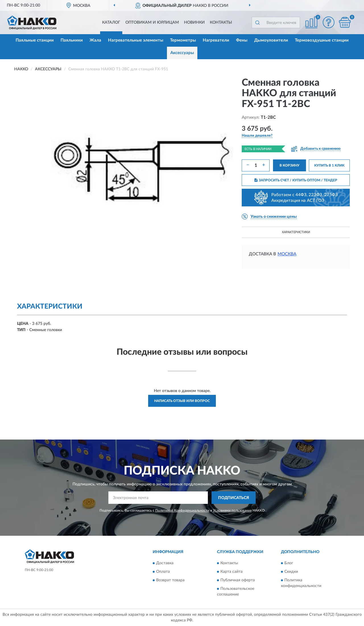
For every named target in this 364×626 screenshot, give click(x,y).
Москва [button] (287, 254)
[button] (328, 22)
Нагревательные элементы (136, 40)
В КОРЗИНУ (289, 165)
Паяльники (72, 40)
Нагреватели (216, 40)
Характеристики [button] (296, 232)
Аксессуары (182, 53)
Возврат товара (170, 580)
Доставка (165, 563)
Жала (95, 40)
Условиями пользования (232, 510)
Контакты (221, 22)
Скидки (291, 572)
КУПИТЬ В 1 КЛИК (329, 165)
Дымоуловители (271, 40)
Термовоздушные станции (322, 40)
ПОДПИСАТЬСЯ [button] (234, 498)
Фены (242, 40)
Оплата (163, 572)
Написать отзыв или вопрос (182, 401)
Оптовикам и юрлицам (152, 22)
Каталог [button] (111, 22)
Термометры (183, 40)
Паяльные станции (35, 40)
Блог (289, 563)
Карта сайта (231, 572)
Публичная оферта (238, 580)
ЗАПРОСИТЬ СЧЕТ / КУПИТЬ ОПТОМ (296, 180)
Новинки (194, 22)
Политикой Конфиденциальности (182, 510)
